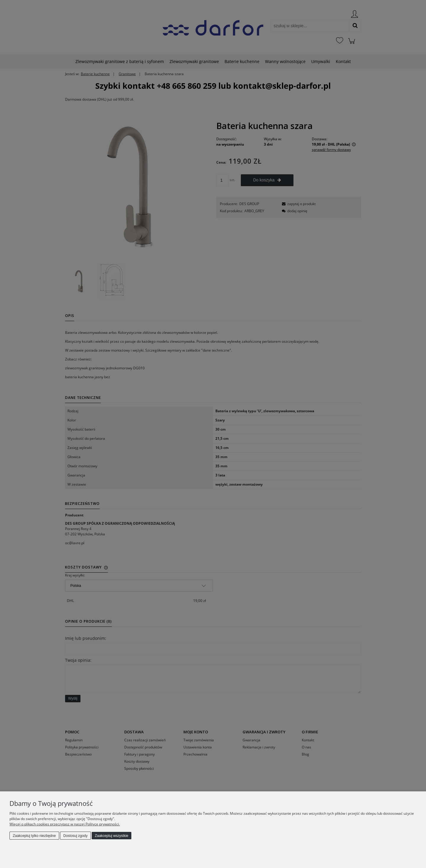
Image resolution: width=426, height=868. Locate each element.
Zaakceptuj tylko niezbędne (34, 836)
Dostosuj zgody (75, 836)
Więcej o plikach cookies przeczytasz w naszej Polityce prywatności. (65, 824)
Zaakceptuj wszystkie (111, 836)
